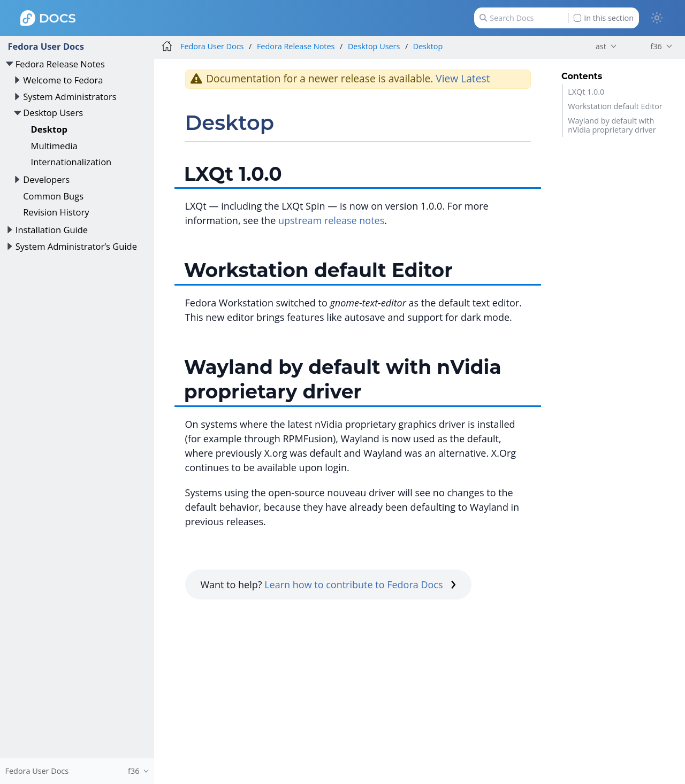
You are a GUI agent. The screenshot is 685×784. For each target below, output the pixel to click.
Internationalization (71, 162)
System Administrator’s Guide (76, 246)
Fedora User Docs (46, 46)
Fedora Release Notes (60, 64)
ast (601, 46)
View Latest (463, 78)
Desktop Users (53, 113)
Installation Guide (52, 230)
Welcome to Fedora (63, 80)
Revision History (56, 212)
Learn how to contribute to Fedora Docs (360, 585)
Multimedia (54, 146)
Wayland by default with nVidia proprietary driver (612, 125)
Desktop (49, 129)
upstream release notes (331, 220)
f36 (656, 46)
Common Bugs (53, 196)
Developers (46, 179)
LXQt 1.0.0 (586, 92)
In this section (604, 18)
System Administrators (70, 97)
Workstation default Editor (615, 106)
